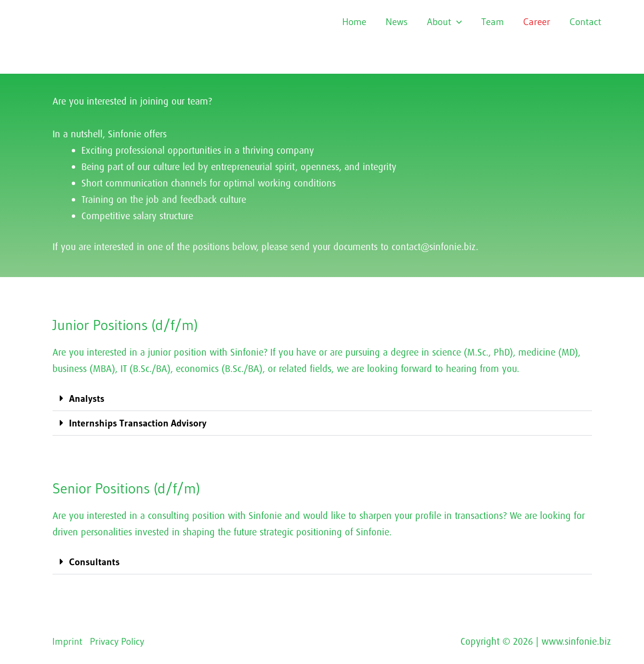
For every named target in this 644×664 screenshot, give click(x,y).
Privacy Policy (117, 641)
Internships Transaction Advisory (138, 423)
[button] (322, 399)
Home (354, 22)
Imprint (68, 641)
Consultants (95, 562)
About (444, 22)
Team (493, 22)
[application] (457, 22)
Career (537, 22)
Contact (586, 22)
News (397, 22)
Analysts (87, 398)
